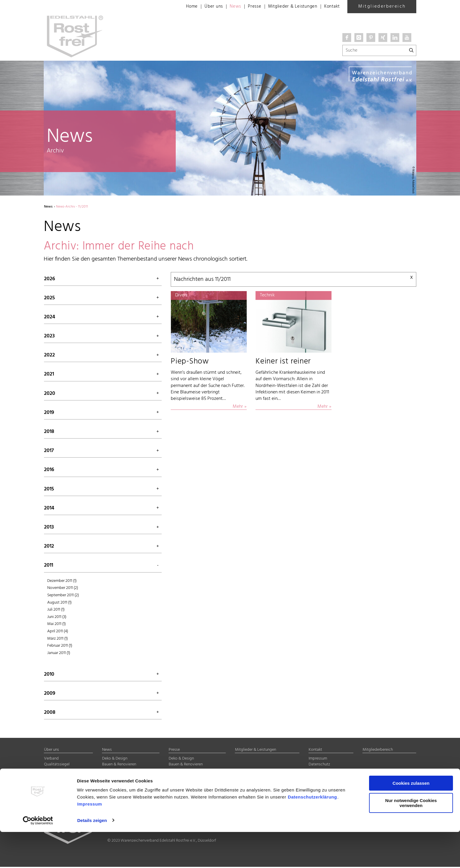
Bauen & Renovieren (119, 766)
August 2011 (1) (59, 603)
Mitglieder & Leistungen (289, 7)
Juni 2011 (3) (57, 618)
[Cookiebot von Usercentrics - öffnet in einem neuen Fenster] (38, 857)
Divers (107, 784)
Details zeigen (92, 856)
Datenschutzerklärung (312, 833)
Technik (109, 772)
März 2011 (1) (58, 639)
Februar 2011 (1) (60, 647)
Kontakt (331, 7)
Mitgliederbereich (382, 6)
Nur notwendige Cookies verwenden (411, 839)
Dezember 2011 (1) (62, 582)
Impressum (90, 840)
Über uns (206, 7)
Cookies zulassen (411, 819)
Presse (248, 7)
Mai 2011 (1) (56, 625)
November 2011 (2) (63, 589)
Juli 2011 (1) (56, 611)
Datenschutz (319, 766)
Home (183, 7)
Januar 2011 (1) (59, 654)
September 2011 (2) (63, 596)
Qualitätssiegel (57, 766)
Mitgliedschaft (57, 772)
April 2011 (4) (58, 632)
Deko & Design (115, 760)
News (228, 7)
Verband (51, 760)
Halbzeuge (111, 778)
